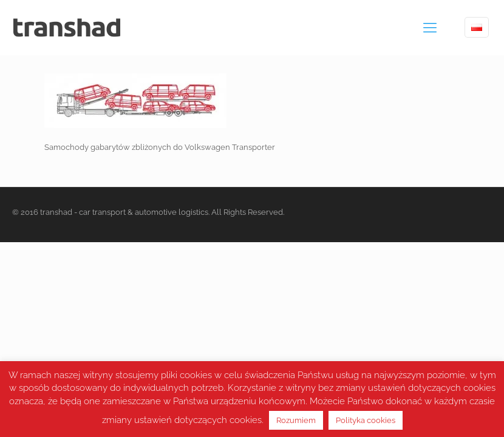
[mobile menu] (430, 27)
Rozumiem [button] (296, 420)
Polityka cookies (366, 420)
